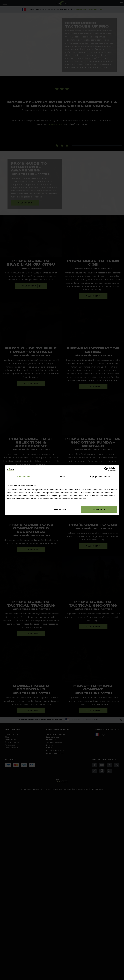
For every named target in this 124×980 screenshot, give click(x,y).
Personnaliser (62, 509)
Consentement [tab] (24, 476)
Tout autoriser (99, 509)
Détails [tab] (62, 476)
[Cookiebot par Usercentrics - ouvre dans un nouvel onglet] (106, 469)
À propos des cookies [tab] (100, 476)
